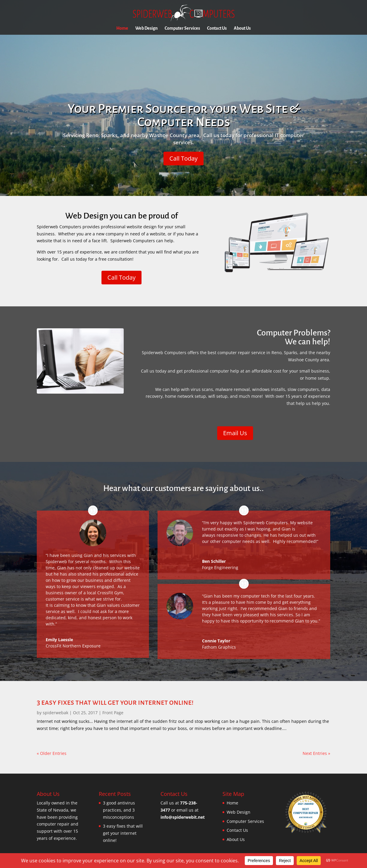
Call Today (183, 158)
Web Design (146, 28)
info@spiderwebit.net (183, 817)
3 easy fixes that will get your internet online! (115, 702)
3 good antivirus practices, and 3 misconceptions (119, 810)
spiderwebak (55, 713)
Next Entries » (316, 753)
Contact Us (217, 28)
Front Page (113, 713)
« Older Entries (52, 753)
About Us (242, 28)
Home (122, 28)
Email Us (235, 433)
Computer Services (182, 28)
